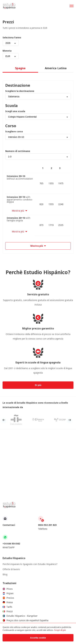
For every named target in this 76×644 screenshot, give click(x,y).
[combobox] (11, 43)
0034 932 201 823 (47, 525)
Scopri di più (60, 630)
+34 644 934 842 (11, 544)
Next (70, 420)
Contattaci (9, 525)
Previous (4, 420)
